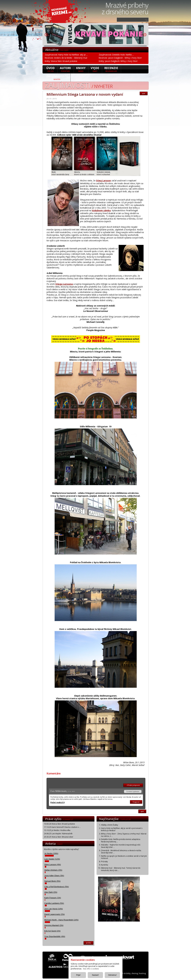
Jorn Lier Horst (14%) (54, 909)
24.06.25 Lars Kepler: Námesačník (58, 834)
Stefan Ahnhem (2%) (53, 870)
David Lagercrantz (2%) (55, 914)
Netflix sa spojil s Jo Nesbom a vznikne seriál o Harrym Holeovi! (124, 857)
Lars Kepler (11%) (52, 859)
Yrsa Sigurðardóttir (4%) (55, 936)
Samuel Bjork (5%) (52, 881)
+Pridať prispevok (133, 785)
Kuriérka (105, 865)
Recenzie (111, 69)
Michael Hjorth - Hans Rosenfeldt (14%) (61, 920)
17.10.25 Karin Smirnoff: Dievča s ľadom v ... (62, 827)
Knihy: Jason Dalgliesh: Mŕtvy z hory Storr (118, 61)
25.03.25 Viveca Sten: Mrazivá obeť (58, 837)
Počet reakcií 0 (57, 802)
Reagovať (136, 802)
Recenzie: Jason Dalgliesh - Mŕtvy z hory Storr (120, 58)
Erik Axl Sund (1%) (52, 931)
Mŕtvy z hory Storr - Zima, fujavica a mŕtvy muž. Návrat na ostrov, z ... (124, 835)
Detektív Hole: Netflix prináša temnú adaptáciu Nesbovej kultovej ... (121, 840)
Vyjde (95, 69)
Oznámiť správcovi (133, 791)
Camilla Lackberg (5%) (54, 903)
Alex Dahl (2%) (51, 892)
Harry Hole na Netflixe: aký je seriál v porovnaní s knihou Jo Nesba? (122, 829)
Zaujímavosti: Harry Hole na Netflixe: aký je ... (66, 55)
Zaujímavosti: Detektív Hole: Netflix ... (116, 55)
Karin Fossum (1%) (53, 898)
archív (88, 943)
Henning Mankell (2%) (54, 925)
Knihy (81, 69)
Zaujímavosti (57, 77)
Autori (65, 69)
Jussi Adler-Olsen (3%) (54, 876)
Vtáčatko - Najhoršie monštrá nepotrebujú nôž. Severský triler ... (121, 846)
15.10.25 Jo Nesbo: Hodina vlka (57, 830)
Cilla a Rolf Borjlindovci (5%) (57, 887)
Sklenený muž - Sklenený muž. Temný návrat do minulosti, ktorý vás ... (121, 869)
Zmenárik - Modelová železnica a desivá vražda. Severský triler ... (121, 852)
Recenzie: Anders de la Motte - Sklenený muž (66, 58)
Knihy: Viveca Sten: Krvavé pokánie (61, 61)
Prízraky (104, 862)
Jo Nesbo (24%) (51, 853)
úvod (50, 69)
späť (144, 93)
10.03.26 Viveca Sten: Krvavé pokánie (59, 824)
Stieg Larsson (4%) (53, 865)
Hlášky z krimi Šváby (110, 825)
